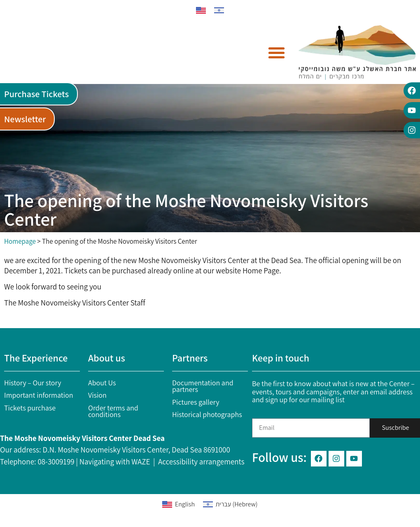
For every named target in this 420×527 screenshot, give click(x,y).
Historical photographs (207, 414)
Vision (97, 395)
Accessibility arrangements (201, 462)
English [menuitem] (185, 504)
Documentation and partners (203, 386)
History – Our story (33, 383)
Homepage (20, 241)
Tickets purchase (30, 408)
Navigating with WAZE (115, 462)
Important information (39, 395)
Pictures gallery (196, 402)
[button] (277, 52)
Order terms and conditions (113, 411)
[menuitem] (201, 10)
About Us (102, 383)
